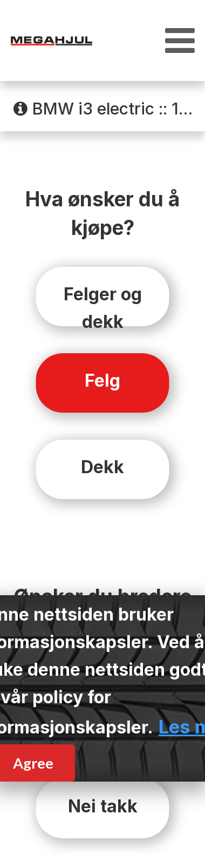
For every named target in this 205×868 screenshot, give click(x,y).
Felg (102, 381)
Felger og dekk (103, 305)
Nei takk (103, 806)
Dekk (102, 467)
